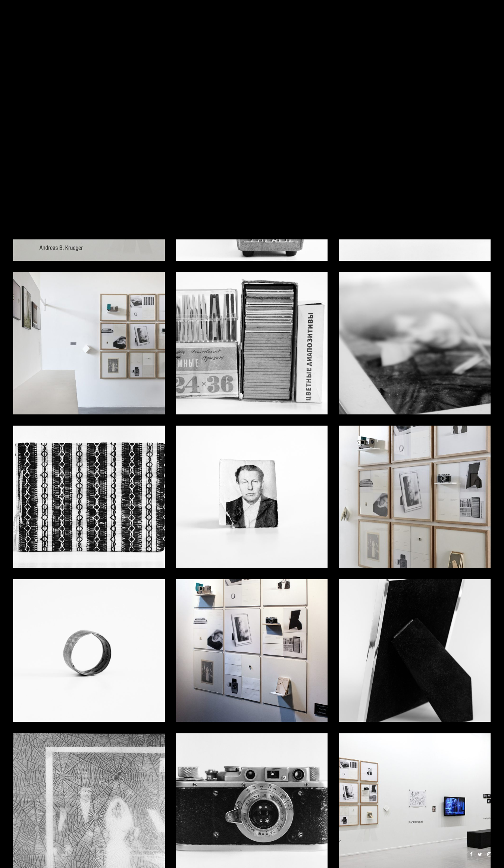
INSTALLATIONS (296, 23)
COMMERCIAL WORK (395, 23)
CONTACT (480, 23)
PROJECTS (246, 23)
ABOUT (442, 23)
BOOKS (342, 23)
